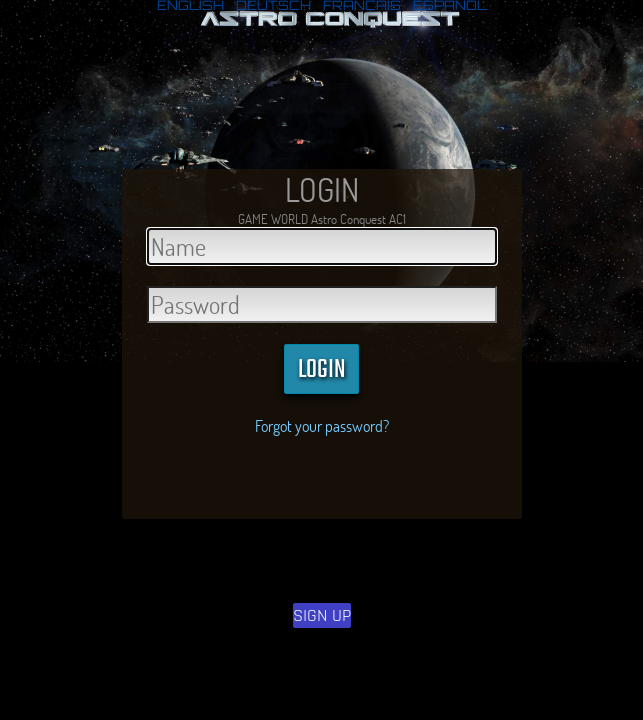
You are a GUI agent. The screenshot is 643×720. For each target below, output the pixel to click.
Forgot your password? (322, 425)
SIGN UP (322, 615)
